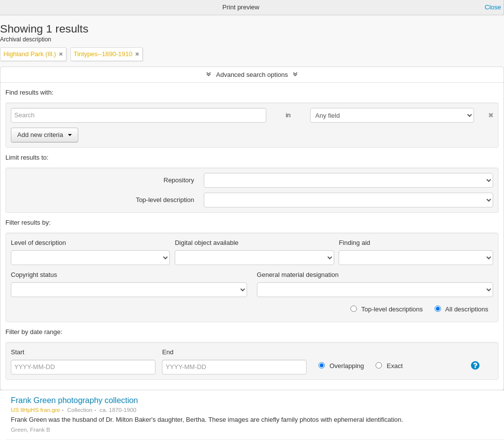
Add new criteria (45, 135)
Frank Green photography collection (74, 400)
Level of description (38, 243)
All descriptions (461, 309)
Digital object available (206, 243)
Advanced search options (252, 75)
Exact (389, 366)
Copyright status (34, 275)
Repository (179, 180)
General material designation (298, 275)
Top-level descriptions (387, 309)
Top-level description (165, 200)
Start (17, 352)
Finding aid (354, 243)
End (168, 352)
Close (493, 7)
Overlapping (341, 366)
